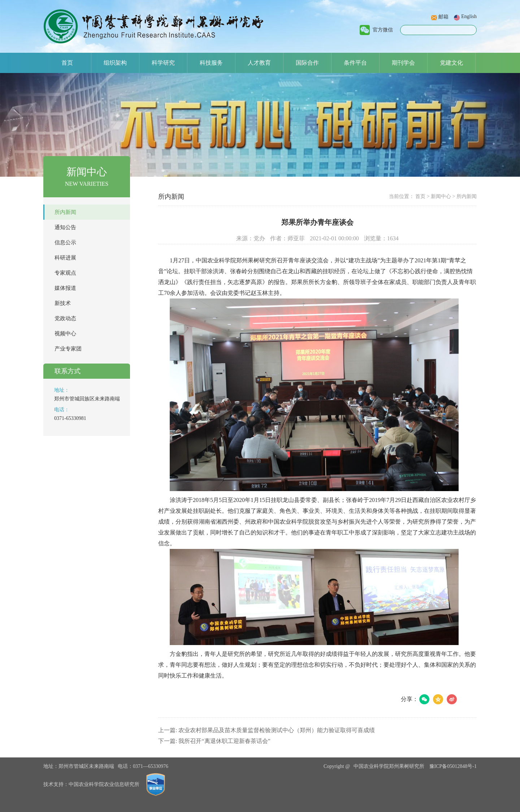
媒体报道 (65, 288)
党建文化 (451, 63)
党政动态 (65, 318)
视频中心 (65, 334)
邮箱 (443, 17)
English (469, 16)
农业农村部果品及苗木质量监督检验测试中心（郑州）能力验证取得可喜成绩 (277, 730)
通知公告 (65, 227)
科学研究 (163, 63)
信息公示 (65, 242)
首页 (67, 63)
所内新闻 (65, 212)
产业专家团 (68, 349)
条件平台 (355, 63)
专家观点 (65, 273)
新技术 (63, 303)
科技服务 (211, 63)
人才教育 (259, 63)
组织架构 (115, 63)
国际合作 (307, 63)
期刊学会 (403, 63)
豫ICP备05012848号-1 (453, 766)
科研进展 (65, 258)
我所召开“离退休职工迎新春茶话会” (224, 741)
